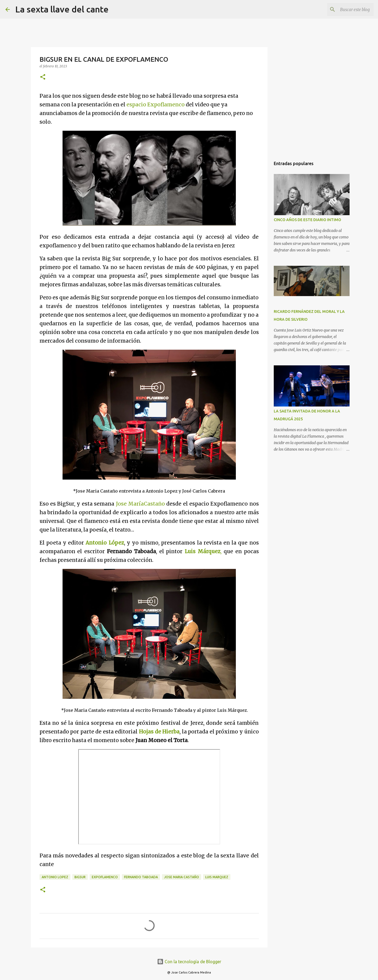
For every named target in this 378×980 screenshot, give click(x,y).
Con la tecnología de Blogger (189, 962)
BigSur (80, 877)
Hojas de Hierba (159, 732)
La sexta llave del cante (62, 9)
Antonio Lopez (55, 877)
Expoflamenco (105, 877)
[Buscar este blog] (345, 9)
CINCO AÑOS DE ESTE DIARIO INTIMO (307, 220)
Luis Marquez (217, 877)
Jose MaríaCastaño (140, 504)
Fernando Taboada (141, 877)
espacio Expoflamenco (156, 105)
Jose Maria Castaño (182, 877)
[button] (43, 77)
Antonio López (105, 543)
